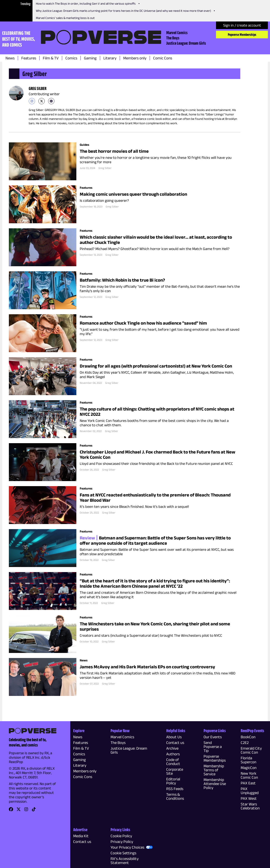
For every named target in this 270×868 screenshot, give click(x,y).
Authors (173, 754)
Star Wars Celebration (250, 806)
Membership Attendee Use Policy (215, 784)
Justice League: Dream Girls (186, 43)
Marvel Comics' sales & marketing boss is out (65, 18)
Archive (172, 748)
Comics (71, 58)
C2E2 (245, 743)
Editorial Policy (173, 781)
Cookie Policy (121, 836)
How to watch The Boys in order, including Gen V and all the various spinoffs (86, 3)
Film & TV (51, 58)
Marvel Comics (177, 32)
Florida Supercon (248, 760)
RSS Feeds (175, 789)
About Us (174, 737)
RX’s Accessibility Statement (125, 861)
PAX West (249, 798)
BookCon (248, 737)
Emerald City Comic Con (251, 750)
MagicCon (249, 768)
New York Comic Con (249, 775)
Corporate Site (175, 771)
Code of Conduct (173, 762)
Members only (135, 58)
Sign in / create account (242, 25)
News (10, 58)
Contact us (175, 743)
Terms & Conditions (175, 796)
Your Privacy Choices (127, 847)
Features (29, 58)
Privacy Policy (122, 842)
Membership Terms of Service (214, 770)
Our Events (213, 737)
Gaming (90, 58)
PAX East (248, 783)
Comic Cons (163, 58)
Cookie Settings (123, 853)
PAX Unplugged (250, 791)
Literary (110, 58)
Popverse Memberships (242, 35)
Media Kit (81, 836)
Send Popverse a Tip (213, 747)
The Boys (173, 38)
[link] (32, 101)
